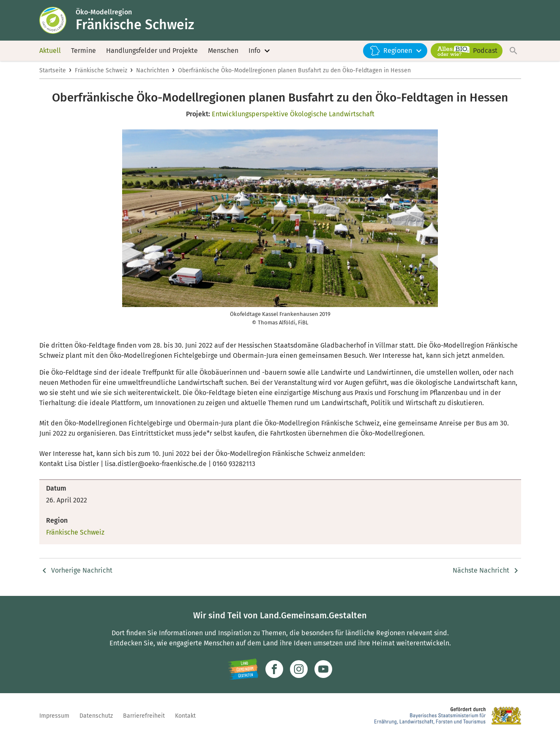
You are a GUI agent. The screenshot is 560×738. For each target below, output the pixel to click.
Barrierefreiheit (144, 716)
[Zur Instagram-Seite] (299, 669)
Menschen (223, 51)
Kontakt (185, 716)
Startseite (53, 70)
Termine (83, 51)
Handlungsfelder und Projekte (152, 51)
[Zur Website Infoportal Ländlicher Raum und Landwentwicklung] (243, 669)
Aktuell (50, 51)
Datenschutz (96, 716)
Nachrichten (153, 70)
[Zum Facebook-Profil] (274, 669)
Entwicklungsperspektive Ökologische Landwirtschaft (293, 114)
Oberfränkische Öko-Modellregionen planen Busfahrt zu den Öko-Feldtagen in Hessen (294, 70)
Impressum (54, 716)
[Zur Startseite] (57, 20)
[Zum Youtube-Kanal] (323, 669)
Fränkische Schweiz (101, 70)
